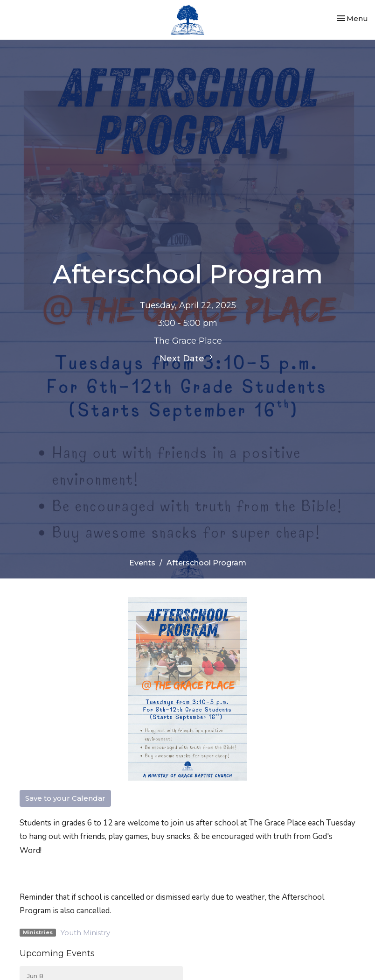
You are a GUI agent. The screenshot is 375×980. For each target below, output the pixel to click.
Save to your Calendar (65, 798)
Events (142, 563)
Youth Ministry (85, 933)
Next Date (187, 358)
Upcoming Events (57, 953)
